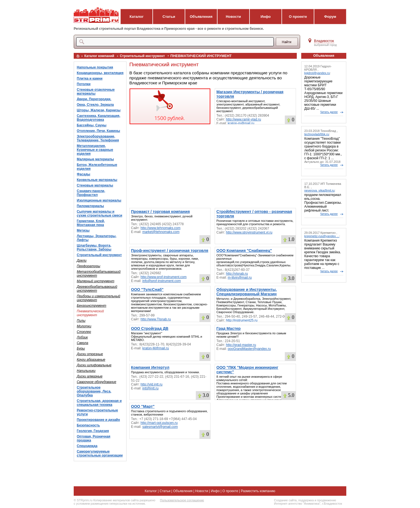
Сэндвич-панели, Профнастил (91, 193)
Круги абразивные (91, 360)
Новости (234, 17)
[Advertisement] (213, 166)
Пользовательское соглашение (182, 500)
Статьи (169, 17)
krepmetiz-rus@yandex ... (322, 236)
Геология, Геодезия (93, 431)
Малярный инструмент (96, 281)
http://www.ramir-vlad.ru (243, 119)
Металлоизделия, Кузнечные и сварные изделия (95, 150)
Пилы (81, 321)
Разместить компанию (258, 491)
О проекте (298, 17)
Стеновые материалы (95, 185)
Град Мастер (228, 328)
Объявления (201, 17)
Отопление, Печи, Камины (98, 131)
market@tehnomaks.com (161, 232)
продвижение (327, 500)
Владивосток (324, 41)
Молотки (84, 326)
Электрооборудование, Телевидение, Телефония (98, 138)
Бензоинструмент (92, 306)
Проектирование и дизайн (98, 420)
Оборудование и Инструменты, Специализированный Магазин (247, 292)
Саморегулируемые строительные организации (100, 453)
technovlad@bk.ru (317, 134)
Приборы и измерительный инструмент (98, 298)
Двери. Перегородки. (94, 99)
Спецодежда (87, 446)
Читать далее (329, 112)
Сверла (82, 343)
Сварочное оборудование (97, 382)
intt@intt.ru (150, 388)
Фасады (83, 174)
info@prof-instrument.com (162, 281)
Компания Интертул (150, 367)
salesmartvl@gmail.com (160, 427)
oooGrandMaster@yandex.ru (249, 349)
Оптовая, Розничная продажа (94, 438)
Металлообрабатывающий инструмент (99, 274)
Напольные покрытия (95, 67)
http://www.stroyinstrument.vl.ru (249, 232)
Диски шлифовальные (94, 365)
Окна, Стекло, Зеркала (95, 105)
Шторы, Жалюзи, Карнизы (99, 110)
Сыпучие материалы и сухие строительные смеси (99, 213)
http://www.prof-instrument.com (163, 277)
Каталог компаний (99, 56)
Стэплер (84, 332)
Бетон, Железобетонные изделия (97, 167)
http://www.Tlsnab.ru (156, 319)
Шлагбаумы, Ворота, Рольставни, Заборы (94, 247)
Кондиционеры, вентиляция (100, 73)
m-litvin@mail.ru (240, 278)
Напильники (86, 371)
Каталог (137, 17)
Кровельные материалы (97, 180)
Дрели (82, 261)
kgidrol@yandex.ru (317, 73)
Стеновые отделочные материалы (96, 92)
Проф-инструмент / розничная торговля (170, 251)
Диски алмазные (90, 376)
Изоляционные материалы (99, 200)
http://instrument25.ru (242, 320)
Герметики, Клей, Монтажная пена (91, 223)
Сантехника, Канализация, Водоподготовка (98, 118)
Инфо (266, 17)
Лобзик (82, 337)
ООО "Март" (143, 406)
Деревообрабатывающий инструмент (97, 289)
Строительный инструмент (142, 56)
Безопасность (88, 425)
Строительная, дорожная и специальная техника (99, 403)
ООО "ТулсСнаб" (147, 289)
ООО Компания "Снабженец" (244, 251)
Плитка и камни (90, 78)
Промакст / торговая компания (160, 212)
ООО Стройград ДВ (150, 328)
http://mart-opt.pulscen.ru (159, 423)
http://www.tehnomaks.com (160, 228)
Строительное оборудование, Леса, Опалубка (94, 391)
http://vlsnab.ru (237, 274)
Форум (330, 17)
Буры (81, 349)
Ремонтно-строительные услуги (97, 412)
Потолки (84, 84)
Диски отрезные (90, 354)
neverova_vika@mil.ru (319, 190)
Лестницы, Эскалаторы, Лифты (97, 238)
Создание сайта (285, 500)
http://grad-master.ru (241, 345)
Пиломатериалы (90, 206)
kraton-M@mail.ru (156, 348)
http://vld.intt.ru (151, 384)
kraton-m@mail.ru (241, 123)
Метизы (83, 230)
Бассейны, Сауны (92, 125)
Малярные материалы (95, 159)
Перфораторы (88, 266)
